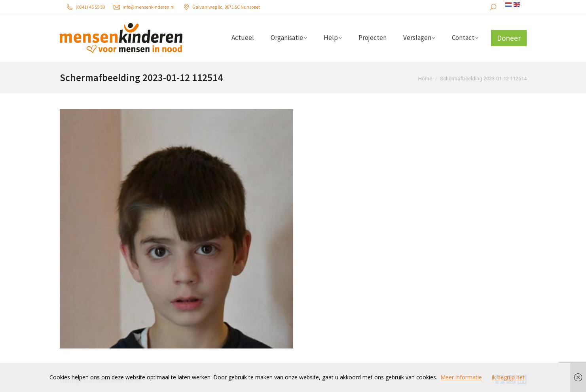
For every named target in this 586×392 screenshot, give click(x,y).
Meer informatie (461, 377)
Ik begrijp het (508, 377)
